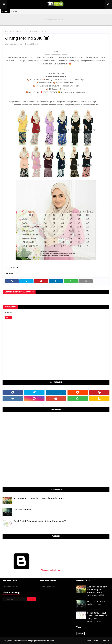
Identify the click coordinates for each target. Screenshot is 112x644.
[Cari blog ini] (15, 599)
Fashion (80, 633)
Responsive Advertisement (56, 20)
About (96, 641)
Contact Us (105, 641)
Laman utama (9, 31)
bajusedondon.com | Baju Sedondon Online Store (35, 641)
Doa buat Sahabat (22, 510)
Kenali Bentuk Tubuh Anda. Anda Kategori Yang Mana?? (40, 521)
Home (89, 641)
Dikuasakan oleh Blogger (32, 570)
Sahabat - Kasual (21, 31)
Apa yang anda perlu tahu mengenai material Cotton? (39, 498)
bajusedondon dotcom (15, 44)
